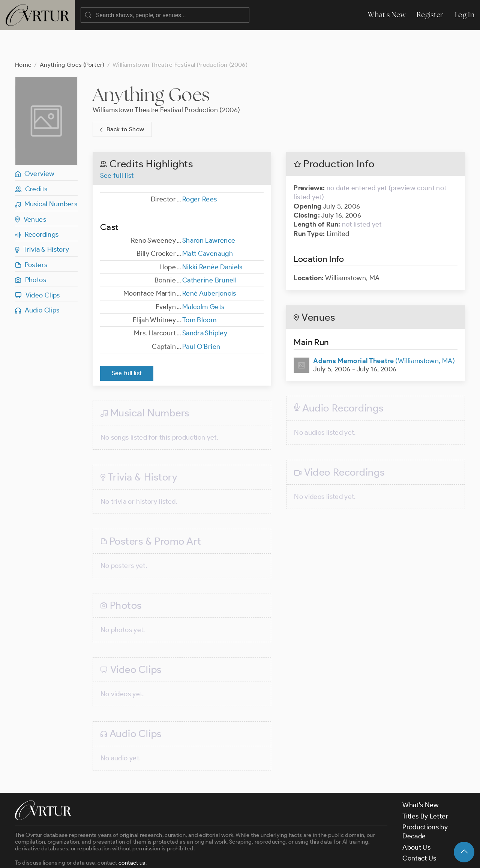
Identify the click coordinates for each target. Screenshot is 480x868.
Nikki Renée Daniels (212, 237)
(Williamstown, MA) (384, 331)
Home (23, 35)
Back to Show (121, 100)
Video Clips (37, 265)
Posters (31, 235)
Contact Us (419, 828)
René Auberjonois (209, 263)
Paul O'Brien (201, 317)
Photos (31, 250)
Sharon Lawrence (209, 210)
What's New (387, 15)
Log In (465, 15)
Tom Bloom (199, 290)
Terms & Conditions (136, 856)
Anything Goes (151, 65)
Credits (31, 159)
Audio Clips (37, 280)
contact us (132, 833)
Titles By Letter (425, 786)
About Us (416, 817)
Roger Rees (200, 169)
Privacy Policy (191, 856)
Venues (31, 189)
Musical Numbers (46, 174)
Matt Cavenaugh (208, 224)
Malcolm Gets (203, 277)
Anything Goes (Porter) (72, 35)
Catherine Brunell (209, 250)
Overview (35, 144)
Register (430, 15)
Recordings (37, 204)
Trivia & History (42, 219)
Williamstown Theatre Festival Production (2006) (166, 80)
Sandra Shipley (205, 303)
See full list (117, 146)
